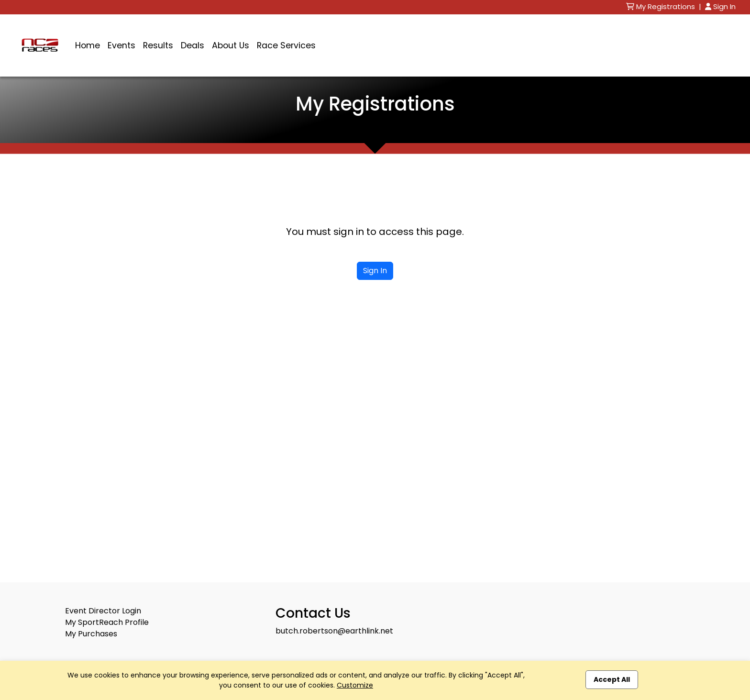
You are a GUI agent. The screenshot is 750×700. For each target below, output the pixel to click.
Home (88, 45)
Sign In (720, 6)
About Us (231, 45)
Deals (193, 45)
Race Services (286, 45)
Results (158, 45)
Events (121, 45)
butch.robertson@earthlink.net (334, 631)
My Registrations (662, 6)
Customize (355, 685)
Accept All (612, 679)
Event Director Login (103, 611)
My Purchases (91, 634)
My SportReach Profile (107, 622)
